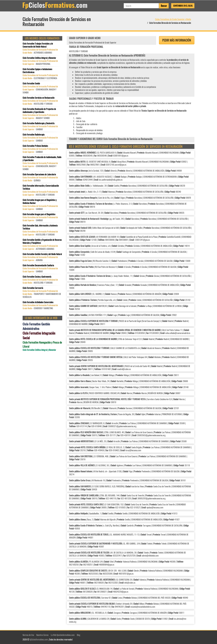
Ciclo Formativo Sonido (31, 83)
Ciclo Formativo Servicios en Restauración (39, 98)
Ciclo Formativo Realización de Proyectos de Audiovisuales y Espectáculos (39, 111)
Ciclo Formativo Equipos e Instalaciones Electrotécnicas (37, 71)
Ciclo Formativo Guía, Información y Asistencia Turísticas (40, 227)
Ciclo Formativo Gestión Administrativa (36, 326)
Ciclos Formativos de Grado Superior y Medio (173, 19)
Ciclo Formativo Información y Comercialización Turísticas (41, 187)
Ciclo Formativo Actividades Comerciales (38, 302)
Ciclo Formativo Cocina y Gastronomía (37, 277)
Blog (79, 635)
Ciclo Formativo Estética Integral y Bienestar (39, 58)
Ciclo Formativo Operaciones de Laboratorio (39, 174)
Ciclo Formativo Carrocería (33, 288)
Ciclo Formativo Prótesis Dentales (35, 146)
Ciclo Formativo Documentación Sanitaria (38, 265)
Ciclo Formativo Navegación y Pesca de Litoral (42, 344)
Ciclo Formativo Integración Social (39, 335)
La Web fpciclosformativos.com (63, 635)
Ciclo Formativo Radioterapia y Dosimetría (39, 123)
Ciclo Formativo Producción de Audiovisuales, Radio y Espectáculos (42, 159)
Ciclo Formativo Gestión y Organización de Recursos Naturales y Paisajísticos (42, 241)
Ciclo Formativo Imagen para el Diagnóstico (39, 214)
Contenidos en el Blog (183, 6)
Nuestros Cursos (42, 635)
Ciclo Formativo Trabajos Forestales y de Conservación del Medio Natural (38, 45)
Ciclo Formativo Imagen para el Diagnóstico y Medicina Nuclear (40, 201)
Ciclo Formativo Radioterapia (34, 135)
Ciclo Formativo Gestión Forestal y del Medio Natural (42, 254)
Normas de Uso (28, 635)
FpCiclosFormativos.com (39, 639)
